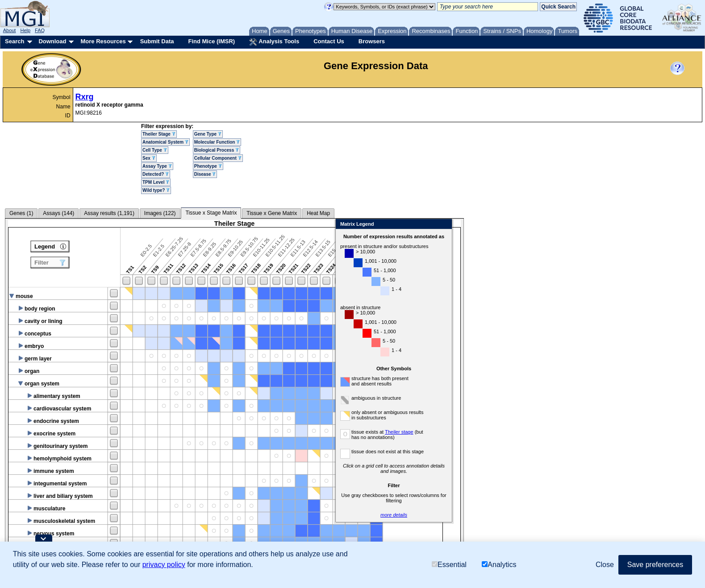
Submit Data (157, 41)
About (10, 30)
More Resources (103, 41)
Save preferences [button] (655, 565)
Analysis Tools (274, 42)
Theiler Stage (159, 134)
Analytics (499, 565)
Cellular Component (218, 158)
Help (25, 30)
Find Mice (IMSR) (211, 41)
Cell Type (155, 150)
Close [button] (605, 565)
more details (522, 515)
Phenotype (208, 166)
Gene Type (208, 134)
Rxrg (85, 97)
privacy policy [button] (164, 565)
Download (52, 41)
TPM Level (156, 182)
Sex (149, 158)
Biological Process (217, 150)
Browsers (372, 41)
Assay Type (157, 166)
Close (572, 225)
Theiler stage (528, 432)
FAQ (40, 30)
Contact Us (329, 41)
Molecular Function (217, 142)
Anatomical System (165, 142)
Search (15, 41)
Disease (205, 174)
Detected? (156, 174)
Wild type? (156, 190)
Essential (449, 565)
